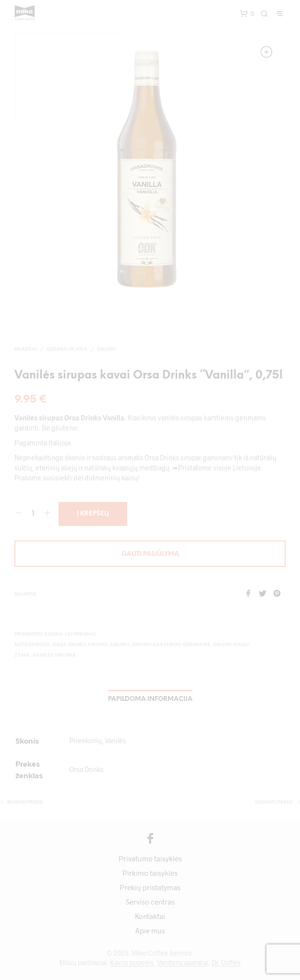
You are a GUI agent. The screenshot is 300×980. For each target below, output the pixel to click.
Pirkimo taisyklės (150, 873)
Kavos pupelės (132, 963)
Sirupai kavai (231, 645)
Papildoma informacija (150, 699)
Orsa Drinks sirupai (80, 645)
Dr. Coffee (226, 963)
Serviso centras (150, 902)
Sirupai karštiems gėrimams (171, 645)
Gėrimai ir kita (67, 349)
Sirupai (107, 349)
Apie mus (150, 931)
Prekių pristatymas (150, 887)
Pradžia (26, 349)
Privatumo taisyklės (150, 858)
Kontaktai (150, 916)
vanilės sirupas (54, 655)
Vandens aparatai (183, 963)
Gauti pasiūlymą (150, 554)
